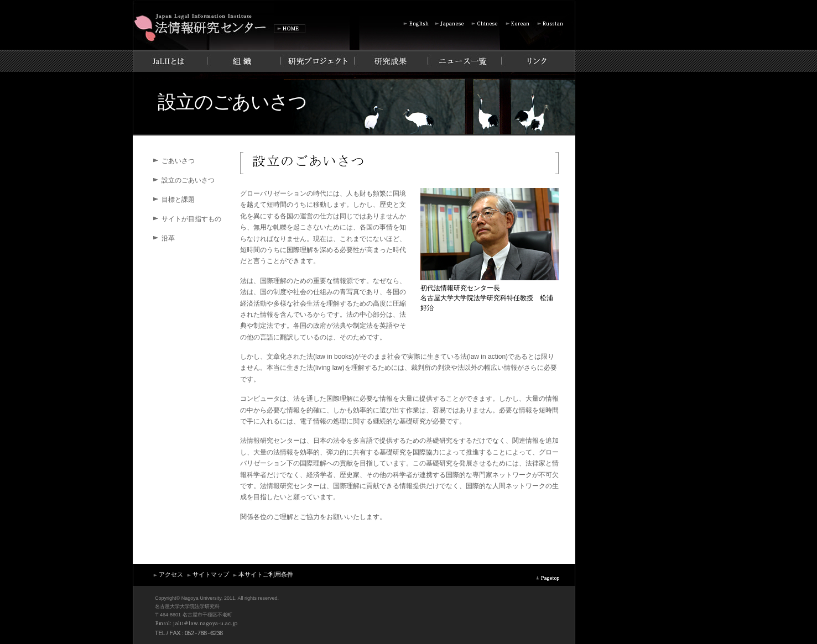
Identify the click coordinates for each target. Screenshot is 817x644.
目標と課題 (178, 200)
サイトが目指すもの (191, 219)
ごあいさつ (178, 161)
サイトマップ (207, 574)
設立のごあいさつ (188, 180)
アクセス (168, 574)
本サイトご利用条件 (262, 574)
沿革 (168, 238)
